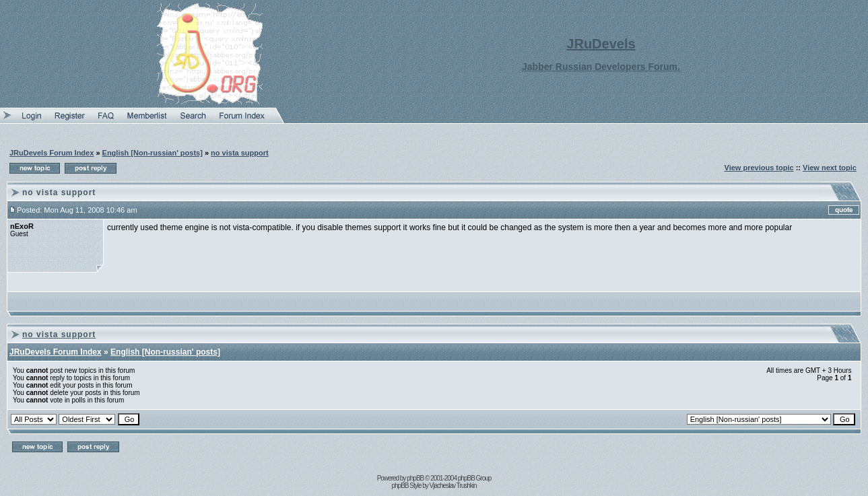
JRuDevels (601, 44)
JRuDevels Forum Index (52, 153)
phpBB (415, 478)
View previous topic (759, 168)
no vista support (240, 153)
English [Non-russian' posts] (153, 153)
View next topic (830, 168)
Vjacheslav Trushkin (453, 486)
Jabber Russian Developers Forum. (601, 67)
